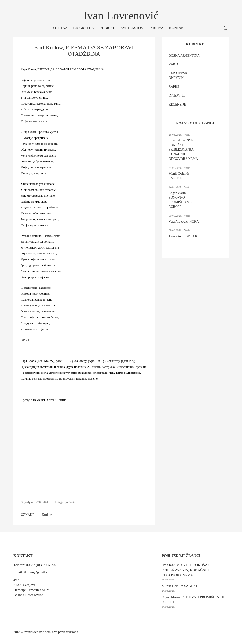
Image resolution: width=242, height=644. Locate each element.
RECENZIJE (177, 104)
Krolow (47, 515)
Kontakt (178, 28)
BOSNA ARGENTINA (184, 56)
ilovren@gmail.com (38, 572)
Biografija (84, 28)
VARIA (174, 64)
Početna (59, 28)
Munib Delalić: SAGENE (180, 586)
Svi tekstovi (133, 28)
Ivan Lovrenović (121, 15)
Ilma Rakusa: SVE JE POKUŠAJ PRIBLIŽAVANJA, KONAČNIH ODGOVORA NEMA (183, 150)
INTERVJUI (177, 95)
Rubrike (107, 28)
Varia (72, 502)
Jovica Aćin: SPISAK (183, 236)
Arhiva (157, 28)
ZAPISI (174, 87)
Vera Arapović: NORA (184, 222)
